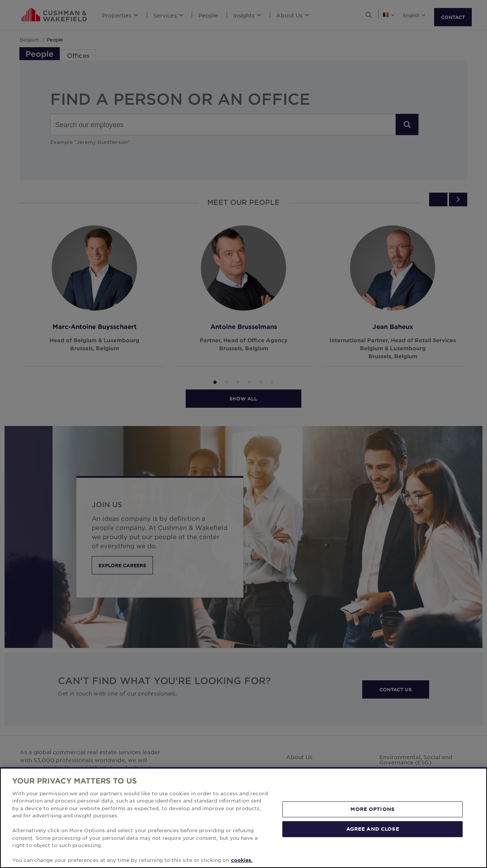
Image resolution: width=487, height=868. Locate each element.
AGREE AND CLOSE (373, 829)
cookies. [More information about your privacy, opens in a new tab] (242, 860)
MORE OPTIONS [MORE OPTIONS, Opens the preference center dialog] (372, 809)
